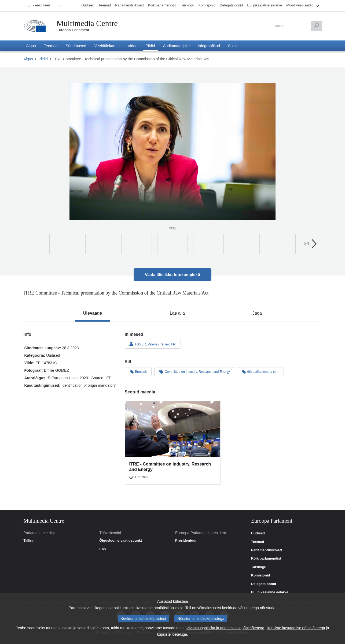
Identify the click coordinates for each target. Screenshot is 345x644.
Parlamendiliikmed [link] (267, 550)
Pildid (43, 59)
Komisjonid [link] (261, 575)
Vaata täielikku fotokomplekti (172, 275)
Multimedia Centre (87, 23)
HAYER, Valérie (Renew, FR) (153, 344)
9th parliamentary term (260, 371)
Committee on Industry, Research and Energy (194, 371)
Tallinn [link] (29, 541)
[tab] (93, 313)
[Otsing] (316, 26)
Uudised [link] (258, 533)
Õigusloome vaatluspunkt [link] (121, 541)
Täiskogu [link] (259, 567)
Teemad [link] (258, 542)
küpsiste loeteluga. (172, 634)
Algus (28, 59)
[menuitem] (44, 6)
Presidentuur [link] (186, 541)
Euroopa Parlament (73, 30)
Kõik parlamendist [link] (266, 559)
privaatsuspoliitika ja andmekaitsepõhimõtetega (225, 628)
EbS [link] (103, 549)
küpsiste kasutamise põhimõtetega (296, 628)
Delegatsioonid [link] (264, 584)
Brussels (138, 371)
